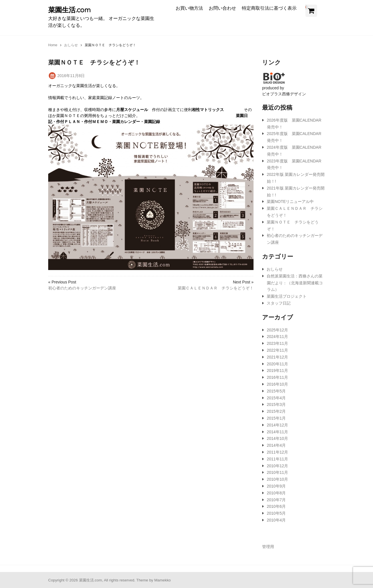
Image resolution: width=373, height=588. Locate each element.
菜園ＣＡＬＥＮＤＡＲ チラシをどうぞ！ (216, 288)
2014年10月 (277, 438)
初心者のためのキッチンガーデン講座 (82, 288)
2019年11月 (277, 370)
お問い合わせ (222, 8)
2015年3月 (276, 404)
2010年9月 (276, 486)
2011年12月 (277, 452)
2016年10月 (277, 384)
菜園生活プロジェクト (287, 296)
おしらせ (275, 269)
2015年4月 (276, 398)
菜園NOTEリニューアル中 (290, 202)
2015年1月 (276, 418)
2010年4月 (276, 520)
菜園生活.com (69, 10)
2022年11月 (277, 350)
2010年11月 (277, 472)
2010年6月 (276, 506)
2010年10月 (277, 479)
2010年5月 (276, 513)
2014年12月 (277, 425)
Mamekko (163, 580)
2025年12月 (277, 330)
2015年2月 (276, 411)
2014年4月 (276, 445)
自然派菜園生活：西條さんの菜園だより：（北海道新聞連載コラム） (295, 283)
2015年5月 (276, 391)
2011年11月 (277, 459)
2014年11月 (277, 432)
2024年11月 (277, 337)
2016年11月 (277, 377)
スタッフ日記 (279, 303)
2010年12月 (277, 466)
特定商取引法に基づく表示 (269, 8)
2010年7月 (276, 500)
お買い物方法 (189, 8)
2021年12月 (277, 357)
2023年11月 (277, 343)
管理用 (268, 547)
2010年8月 (276, 493)
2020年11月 (277, 364)
